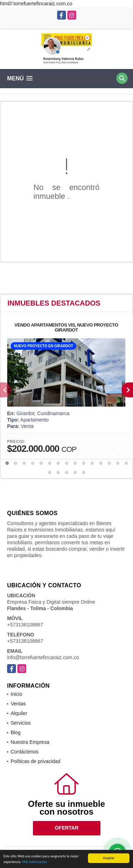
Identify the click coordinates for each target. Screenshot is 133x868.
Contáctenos (25, 752)
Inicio (16, 694)
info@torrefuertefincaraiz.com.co (43, 657)
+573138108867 (25, 625)
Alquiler (19, 713)
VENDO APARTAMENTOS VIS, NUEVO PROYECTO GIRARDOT (66, 327)
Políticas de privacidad (35, 761)
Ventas (18, 704)
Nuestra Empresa (30, 742)
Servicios (21, 723)
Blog (16, 732)
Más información (34, 863)
